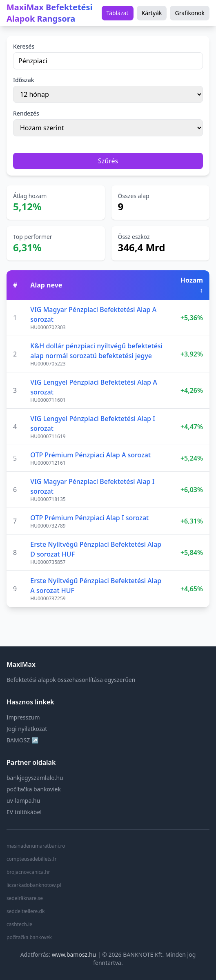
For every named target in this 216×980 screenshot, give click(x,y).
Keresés (24, 46)
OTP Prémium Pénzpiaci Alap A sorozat (90, 455)
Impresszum (23, 717)
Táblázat (118, 13)
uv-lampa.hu (23, 801)
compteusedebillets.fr (32, 859)
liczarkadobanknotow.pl (34, 885)
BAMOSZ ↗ (22, 740)
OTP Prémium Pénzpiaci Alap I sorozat (89, 518)
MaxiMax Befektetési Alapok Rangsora (50, 13)
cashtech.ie (19, 924)
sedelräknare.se (25, 898)
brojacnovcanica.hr (28, 872)
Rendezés (26, 113)
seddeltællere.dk (26, 911)
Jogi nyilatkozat (27, 729)
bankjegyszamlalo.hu (35, 778)
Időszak (24, 80)
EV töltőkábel (24, 812)
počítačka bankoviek (34, 789)
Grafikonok (190, 13)
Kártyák (152, 13)
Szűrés (108, 161)
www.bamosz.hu (74, 954)
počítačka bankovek (29, 938)
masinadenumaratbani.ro (36, 846)
